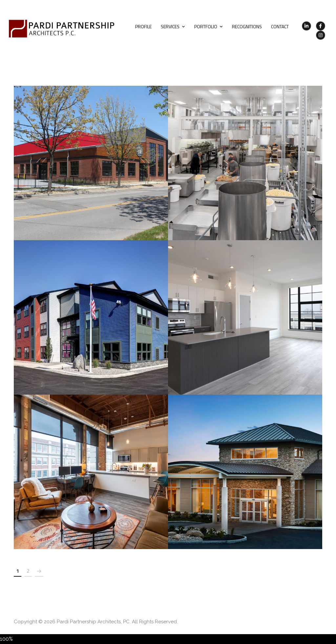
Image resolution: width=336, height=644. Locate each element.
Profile (143, 26)
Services (170, 26)
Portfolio (206, 26)
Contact (280, 26)
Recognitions (247, 26)
